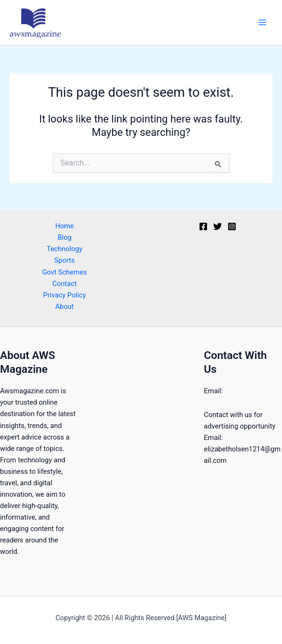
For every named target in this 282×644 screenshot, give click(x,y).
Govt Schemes (64, 272)
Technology (65, 249)
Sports (65, 260)
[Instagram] (232, 226)
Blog (65, 237)
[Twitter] (218, 226)
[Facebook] (203, 226)
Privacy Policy (64, 295)
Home (65, 226)
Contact (65, 284)
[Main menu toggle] (262, 22)
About (65, 307)
